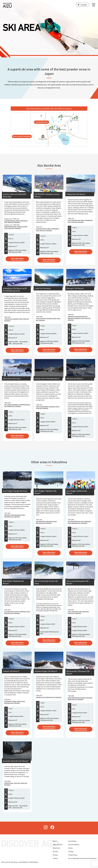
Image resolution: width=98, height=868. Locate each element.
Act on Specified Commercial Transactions (82, 858)
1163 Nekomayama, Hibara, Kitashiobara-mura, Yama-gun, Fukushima (16, 221)
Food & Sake (72, 841)
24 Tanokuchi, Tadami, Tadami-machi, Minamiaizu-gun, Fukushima (15, 702)
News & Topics (58, 845)
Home (55, 841)
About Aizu (56, 848)
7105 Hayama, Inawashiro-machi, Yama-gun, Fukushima (17, 320)
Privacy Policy (73, 855)
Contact (71, 851)
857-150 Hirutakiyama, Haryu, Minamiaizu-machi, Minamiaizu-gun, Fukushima (80, 522)
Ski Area (56, 851)
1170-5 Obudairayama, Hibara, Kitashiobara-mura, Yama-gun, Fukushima (80, 221)
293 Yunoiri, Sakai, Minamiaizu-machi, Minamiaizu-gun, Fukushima (15, 516)
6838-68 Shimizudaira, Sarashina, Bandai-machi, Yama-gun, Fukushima (16, 227)
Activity (55, 855)
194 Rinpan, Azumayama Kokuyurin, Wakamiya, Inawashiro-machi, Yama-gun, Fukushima (79, 318)
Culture (55, 858)
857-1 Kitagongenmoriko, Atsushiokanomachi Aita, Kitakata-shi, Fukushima (17, 405)
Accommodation (74, 845)
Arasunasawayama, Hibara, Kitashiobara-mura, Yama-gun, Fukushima (48, 229)
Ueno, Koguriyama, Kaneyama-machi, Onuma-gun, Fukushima (78, 612)
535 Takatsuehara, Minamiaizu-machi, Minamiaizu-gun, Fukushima (47, 522)
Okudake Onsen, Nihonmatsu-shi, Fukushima (49, 697)
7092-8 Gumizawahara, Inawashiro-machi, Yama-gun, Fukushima (48, 407)
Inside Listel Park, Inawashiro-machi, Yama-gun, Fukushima (48, 319)
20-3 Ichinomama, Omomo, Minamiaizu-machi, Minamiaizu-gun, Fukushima (17, 612)
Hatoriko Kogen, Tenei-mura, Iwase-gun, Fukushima (16, 784)
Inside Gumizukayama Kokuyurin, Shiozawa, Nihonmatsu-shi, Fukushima (80, 698)
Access (70, 848)
